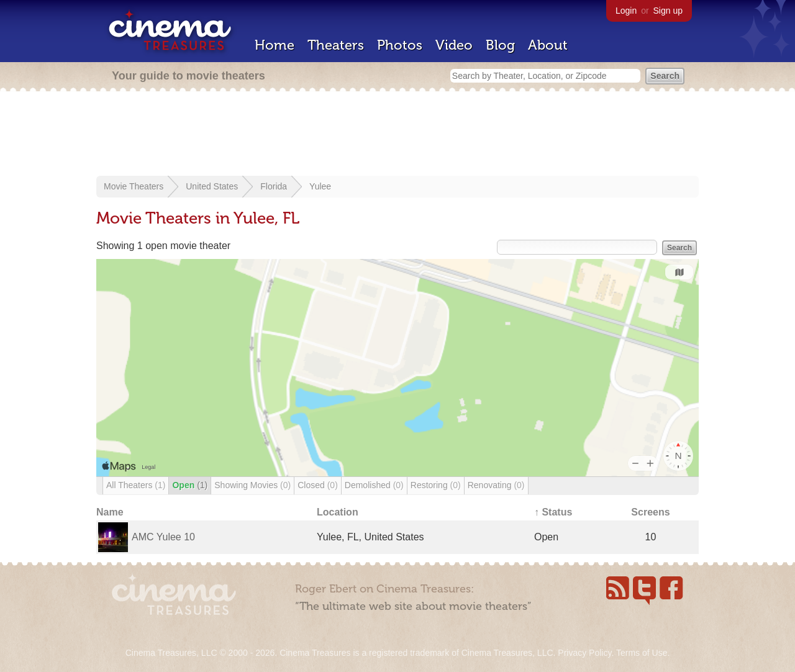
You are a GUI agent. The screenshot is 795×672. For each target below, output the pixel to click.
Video (454, 45)
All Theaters (136, 485)
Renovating (496, 485)
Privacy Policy (584, 653)
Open (190, 485)
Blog (500, 45)
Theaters (336, 45)
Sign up (668, 11)
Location (338, 512)
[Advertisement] (397, 135)
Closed (318, 485)
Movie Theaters (134, 186)
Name (110, 512)
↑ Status (553, 512)
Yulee (320, 186)
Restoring (436, 485)
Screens (650, 512)
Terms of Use (642, 653)
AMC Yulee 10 (163, 537)
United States (212, 186)
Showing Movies (252, 485)
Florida (274, 186)
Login (626, 11)
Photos (400, 45)
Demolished (374, 485)
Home (275, 45)
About (548, 45)
